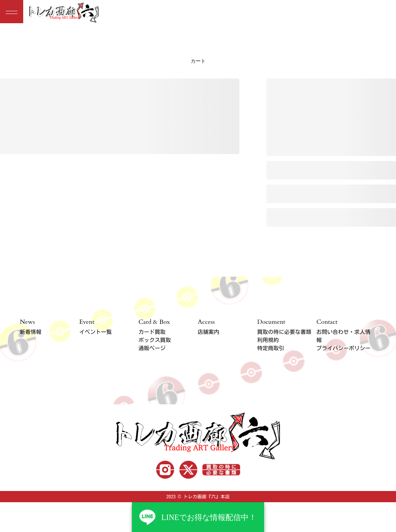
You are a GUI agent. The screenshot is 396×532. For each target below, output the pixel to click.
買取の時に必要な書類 (284, 332)
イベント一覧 (96, 332)
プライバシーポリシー (343, 348)
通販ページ (152, 348)
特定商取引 (271, 348)
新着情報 (31, 332)
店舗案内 (208, 332)
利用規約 (268, 340)
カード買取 (152, 332)
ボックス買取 (155, 340)
